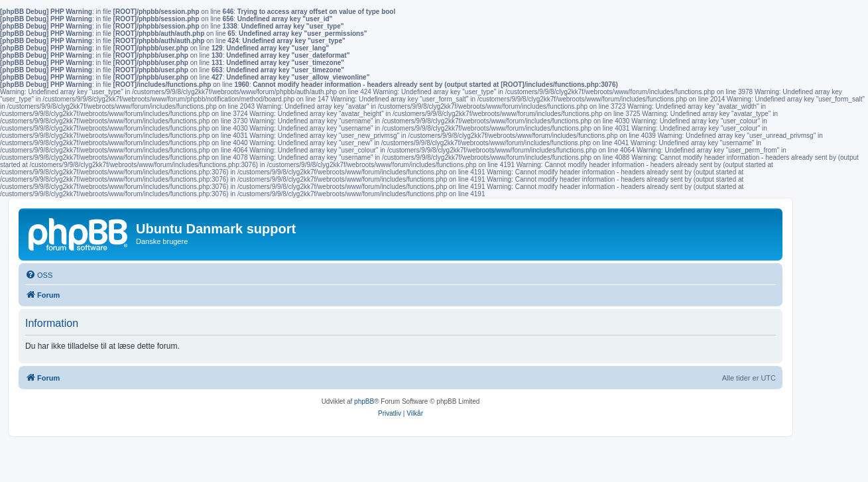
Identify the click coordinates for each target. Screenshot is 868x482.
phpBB (364, 401)
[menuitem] (39, 275)
